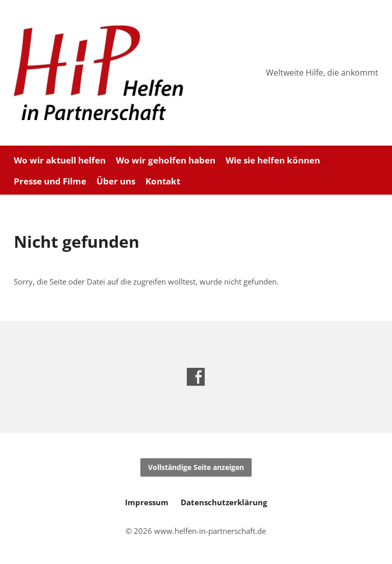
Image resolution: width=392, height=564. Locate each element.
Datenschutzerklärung (224, 502)
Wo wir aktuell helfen (60, 161)
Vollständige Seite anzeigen (196, 467)
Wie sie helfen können (273, 161)
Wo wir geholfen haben (166, 161)
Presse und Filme (50, 182)
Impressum (147, 502)
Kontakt (163, 182)
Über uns (116, 182)
